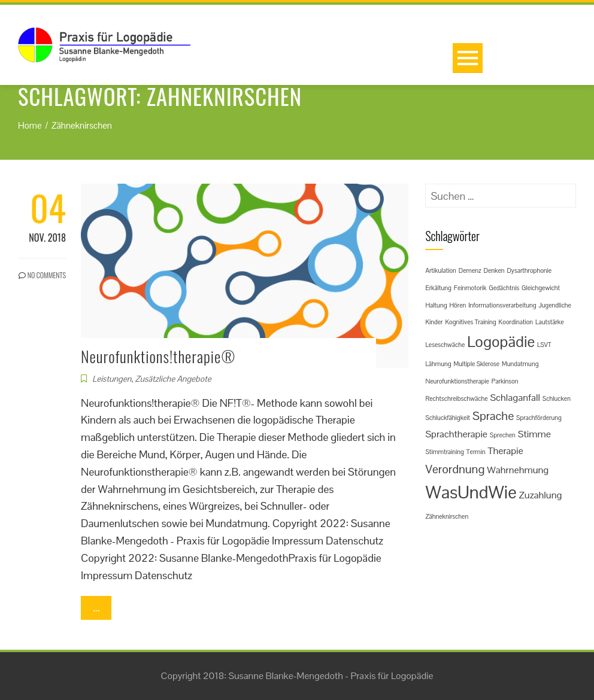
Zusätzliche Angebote (173, 379)
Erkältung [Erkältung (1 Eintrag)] (438, 288)
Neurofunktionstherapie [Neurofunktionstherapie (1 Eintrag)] (457, 381)
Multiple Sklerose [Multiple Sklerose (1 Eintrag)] (476, 364)
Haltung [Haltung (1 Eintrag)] (436, 305)
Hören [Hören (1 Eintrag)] (457, 305)
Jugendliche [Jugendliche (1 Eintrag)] (555, 305)
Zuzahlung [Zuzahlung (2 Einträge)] (541, 495)
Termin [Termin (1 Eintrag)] (476, 452)
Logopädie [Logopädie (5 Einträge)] (501, 342)
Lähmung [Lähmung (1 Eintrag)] (438, 364)
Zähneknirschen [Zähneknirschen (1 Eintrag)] (447, 516)
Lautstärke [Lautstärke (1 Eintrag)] (550, 322)
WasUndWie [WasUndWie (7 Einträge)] (471, 492)
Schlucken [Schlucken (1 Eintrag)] (557, 398)
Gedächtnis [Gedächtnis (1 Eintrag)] (504, 288)
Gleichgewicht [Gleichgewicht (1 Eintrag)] (541, 288)
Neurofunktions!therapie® (158, 356)
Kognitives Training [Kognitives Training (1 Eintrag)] (470, 322)
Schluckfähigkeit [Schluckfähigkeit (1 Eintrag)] (448, 418)
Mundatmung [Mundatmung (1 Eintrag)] (520, 364)
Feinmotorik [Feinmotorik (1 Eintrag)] (470, 288)
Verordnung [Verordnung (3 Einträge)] (455, 469)
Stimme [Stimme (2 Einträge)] (534, 434)
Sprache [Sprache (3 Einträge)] (493, 416)
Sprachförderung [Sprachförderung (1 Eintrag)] (539, 418)
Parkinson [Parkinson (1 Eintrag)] (505, 381)
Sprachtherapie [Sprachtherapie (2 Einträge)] (456, 434)
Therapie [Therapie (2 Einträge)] (506, 451)
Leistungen (112, 379)
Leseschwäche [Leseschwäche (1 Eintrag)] (445, 345)
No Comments (42, 275)
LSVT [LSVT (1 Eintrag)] (544, 345)
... (96, 608)
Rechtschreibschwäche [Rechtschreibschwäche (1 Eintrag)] (456, 398)
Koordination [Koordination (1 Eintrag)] (516, 322)
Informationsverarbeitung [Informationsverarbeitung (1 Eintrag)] (502, 305)
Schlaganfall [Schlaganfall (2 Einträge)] (515, 398)
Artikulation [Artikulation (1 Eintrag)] (441, 270)
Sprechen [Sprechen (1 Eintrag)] (503, 435)
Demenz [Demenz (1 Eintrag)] (470, 270)
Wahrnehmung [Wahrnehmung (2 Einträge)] (518, 470)
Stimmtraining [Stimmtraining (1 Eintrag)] (445, 452)
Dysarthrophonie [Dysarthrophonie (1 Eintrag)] (529, 270)
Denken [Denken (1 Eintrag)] (494, 270)
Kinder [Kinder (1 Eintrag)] (434, 322)
